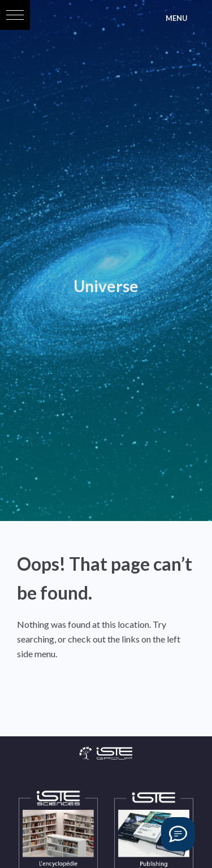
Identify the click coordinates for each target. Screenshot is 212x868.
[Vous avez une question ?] (178, 834)
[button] (15, 15)
